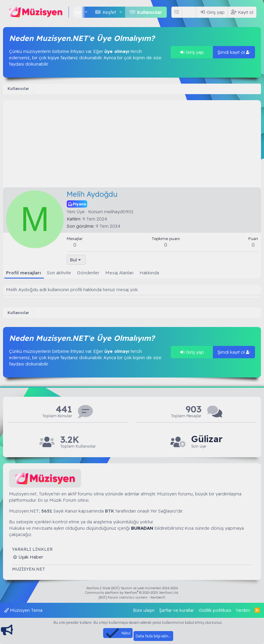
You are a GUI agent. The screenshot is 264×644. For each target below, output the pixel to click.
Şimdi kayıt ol (234, 52)
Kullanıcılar (150, 12)
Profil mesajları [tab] (23, 273)
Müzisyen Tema (23, 610)
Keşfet (109, 12)
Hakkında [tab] (149, 273)
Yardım (243, 610)
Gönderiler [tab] (88, 273)
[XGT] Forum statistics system (132, 597)
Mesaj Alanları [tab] (119, 273)
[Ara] (190, 12)
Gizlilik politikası (215, 610)
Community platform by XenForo (132, 593)
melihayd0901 (119, 212)
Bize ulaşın (144, 610)
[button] (86, 12)
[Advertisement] (132, 142)
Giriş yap (192, 52)
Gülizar (207, 439)
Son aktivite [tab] (59, 273)
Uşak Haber (30, 557)
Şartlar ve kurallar (177, 610)
